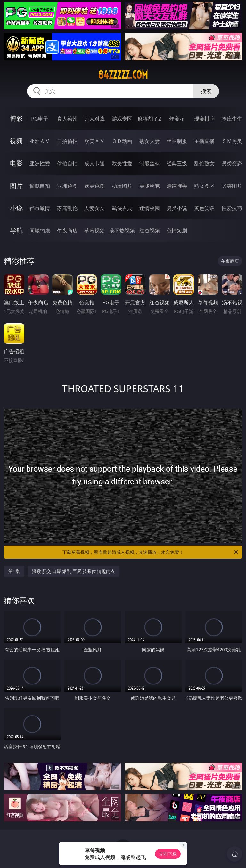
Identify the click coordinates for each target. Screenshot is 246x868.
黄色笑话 (204, 208)
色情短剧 (177, 231)
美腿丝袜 (150, 186)
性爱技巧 (232, 208)
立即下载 (168, 854)
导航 (16, 230)
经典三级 (177, 163)
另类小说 (177, 208)
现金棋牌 (204, 119)
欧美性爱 (122, 163)
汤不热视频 (122, 231)
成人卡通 (94, 163)
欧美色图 (94, 186)
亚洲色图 (67, 186)
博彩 (16, 118)
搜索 (206, 91)
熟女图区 (204, 186)
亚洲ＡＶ (40, 141)
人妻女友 (94, 208)
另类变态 (232, 163)
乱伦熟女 (204, 163)
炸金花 (177, 119)
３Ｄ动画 (122, 141)
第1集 (14, 571)
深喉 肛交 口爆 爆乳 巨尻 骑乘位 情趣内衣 (74, 571)
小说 (16, 208)
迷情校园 (150, 208)
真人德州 (67, 119)
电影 (16, 163)
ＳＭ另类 (232, 141)
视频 (16, 141)
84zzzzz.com (123, 75)
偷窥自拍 (40, 186)
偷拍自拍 (67, 163)
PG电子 (40, 119)
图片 (16, 186)
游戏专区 (122, 119)
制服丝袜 (150, 163)
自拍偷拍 (67, 141)
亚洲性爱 (40, 163)
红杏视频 (150, 231)
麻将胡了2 (149, 119)
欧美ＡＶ (94, 141)
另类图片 (232, 186)
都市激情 (40, 208)
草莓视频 (94, 231)
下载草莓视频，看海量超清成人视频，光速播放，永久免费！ (151, 552)
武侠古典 (122, 208)
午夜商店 (67, 231)
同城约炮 (40, 231)
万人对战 (94, 119)
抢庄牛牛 (232, 119)
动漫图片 (122, 186)
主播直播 (204, 141)
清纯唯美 (177, 186)
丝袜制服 (177, 141)
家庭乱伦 (67, 208)
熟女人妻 (150, 141)
